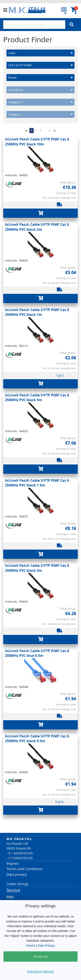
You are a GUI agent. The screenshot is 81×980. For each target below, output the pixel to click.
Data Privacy (46, 946)
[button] (6, 10)
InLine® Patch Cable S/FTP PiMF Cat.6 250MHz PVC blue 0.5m (37, 653)
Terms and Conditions (25, 869)
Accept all (40, 956)
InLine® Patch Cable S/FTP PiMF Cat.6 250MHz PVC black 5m (37, 397)
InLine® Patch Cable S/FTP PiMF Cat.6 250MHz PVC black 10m (37, 142)
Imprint (31, 946)
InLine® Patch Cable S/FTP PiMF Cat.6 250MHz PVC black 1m (37, 312)
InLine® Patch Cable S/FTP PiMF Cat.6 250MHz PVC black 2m (37, 227)
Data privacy (17, 874)
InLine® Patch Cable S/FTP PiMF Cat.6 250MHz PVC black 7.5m (37, 483)
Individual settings (41, 971)
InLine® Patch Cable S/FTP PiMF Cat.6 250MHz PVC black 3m (37, 568)
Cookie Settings (17, 884)
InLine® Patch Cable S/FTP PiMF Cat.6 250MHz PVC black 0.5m (37, 739)
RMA (10, 897)
